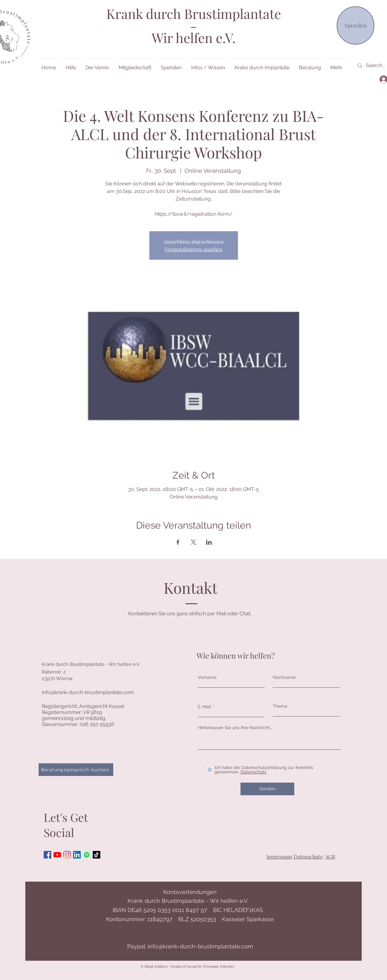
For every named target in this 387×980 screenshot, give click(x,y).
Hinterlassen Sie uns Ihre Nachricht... (235, 728)
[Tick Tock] (97, 855)
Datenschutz (308, 856)
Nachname (284, 677)
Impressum (279, 856)
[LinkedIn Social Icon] (77, 855)
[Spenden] (356, 25)
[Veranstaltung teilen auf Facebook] (178, 542)
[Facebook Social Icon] (47, 855)
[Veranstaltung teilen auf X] (193, 542)
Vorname (207, 677)
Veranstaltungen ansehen (193, 249)
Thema (280, 706)
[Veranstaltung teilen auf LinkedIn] (209, 542)
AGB (330, 856)
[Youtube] (57, 855)
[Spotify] (87, 855)
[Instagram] (67, 855)
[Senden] (267, 789)
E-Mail (204, 707)
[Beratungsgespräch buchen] (76, 770)
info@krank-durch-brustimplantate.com (88, 692)
